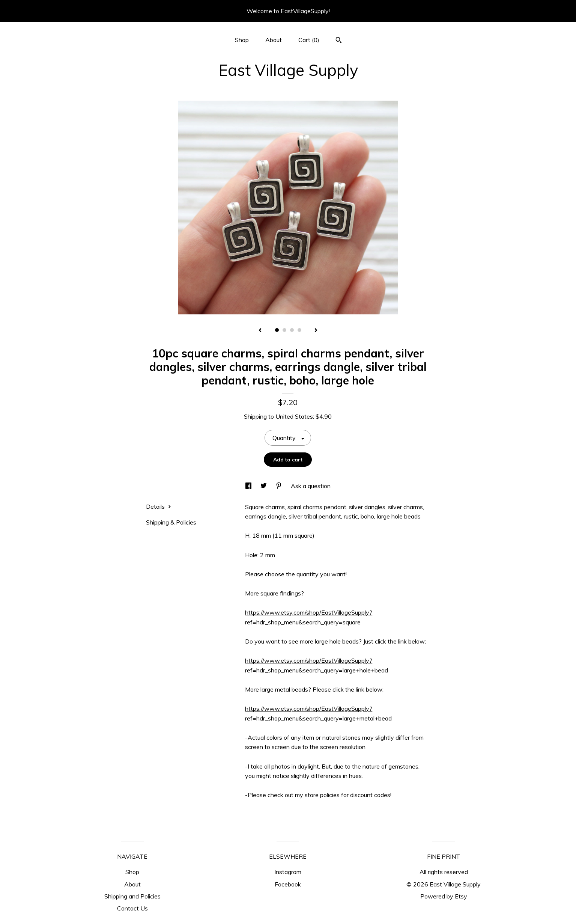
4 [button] (299, 330)
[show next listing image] (316, 331)
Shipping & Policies (171, 522)
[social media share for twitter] (264, 486)
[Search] (339, 41)
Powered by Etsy (444, 896)
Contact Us (132, 908)
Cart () (309, 40)
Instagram (288, 872)
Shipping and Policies (132, 896)
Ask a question (311, 486)
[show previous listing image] (260, 331)
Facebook (288, 884)
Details (159, 506)
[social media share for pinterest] (280, 486)
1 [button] (277, 330)
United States (294, 416)
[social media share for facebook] (249, 486)
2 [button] (284, 330)
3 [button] (292, 330)
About (274, 40)
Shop (242, 40)
